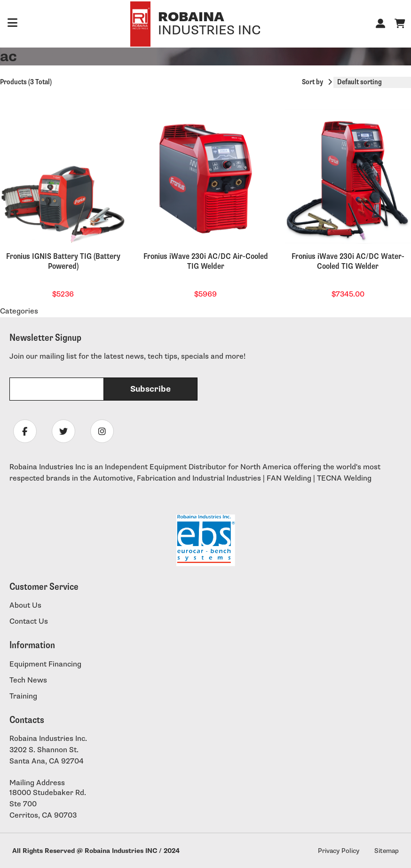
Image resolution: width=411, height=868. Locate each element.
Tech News (28, 680)
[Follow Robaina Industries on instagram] (102, 431)
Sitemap (387, 851)
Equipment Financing (45, 664)
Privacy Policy (339, 851)
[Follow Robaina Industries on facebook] (25, 431)
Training (23, 696)
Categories (19, 311)
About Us (25, 606)
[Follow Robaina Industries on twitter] (63, 431)
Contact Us (29, 622)
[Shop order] (372, 82)
